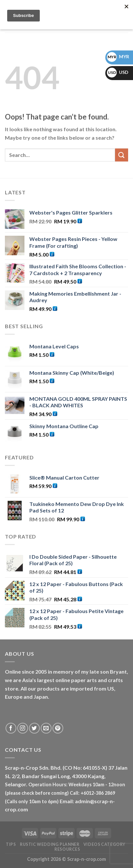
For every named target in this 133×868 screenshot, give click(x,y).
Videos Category (104, 844)
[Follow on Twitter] (34, 728)
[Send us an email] (46, 728)
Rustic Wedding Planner (50, 844)
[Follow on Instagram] (23, 728)
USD (118, 72)
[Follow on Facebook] (11, 728)
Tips (11, 844)
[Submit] (122, 155)
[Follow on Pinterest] (58, 728)
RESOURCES (67, 849)
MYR (118, 56)
